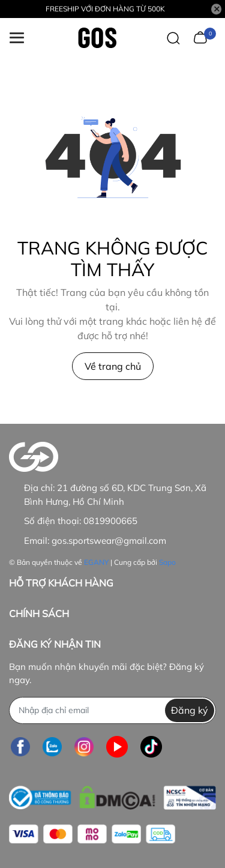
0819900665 (110, 521)
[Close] (217, 9)
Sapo (167, 562)
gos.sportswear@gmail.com (109, 541)
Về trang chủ (113, 366)
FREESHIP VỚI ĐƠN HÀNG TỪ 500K (105, 9)
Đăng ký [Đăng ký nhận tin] (190, 710)
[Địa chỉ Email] (112, 710)
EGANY (96, 562)
